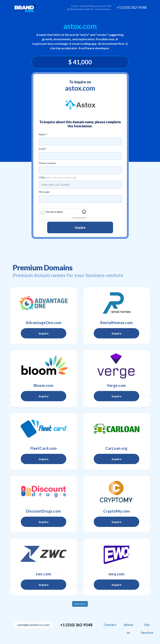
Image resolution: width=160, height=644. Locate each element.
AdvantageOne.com (44, 323)
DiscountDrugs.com (44, 511)
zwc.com (44, 574)
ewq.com (117, 574)
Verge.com (116, 385)
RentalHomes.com (116, 323)
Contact (110, 625)
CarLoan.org (116, 448)
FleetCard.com (44, 448)
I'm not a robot (54, 212)
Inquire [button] (44, 333)
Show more (80, 604)
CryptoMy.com (117, 511)
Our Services (147, 629)
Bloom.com (44, 385)
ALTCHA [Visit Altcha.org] (83, 218)
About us (128, 629)
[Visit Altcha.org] (84, 213)
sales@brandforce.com (33, 625)
